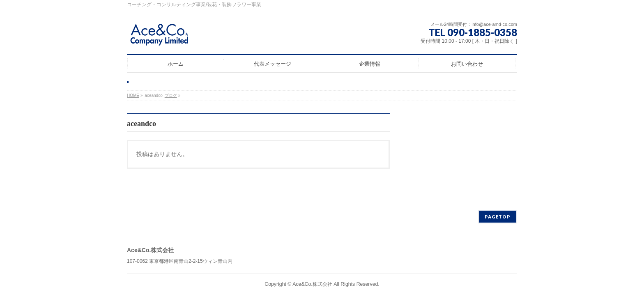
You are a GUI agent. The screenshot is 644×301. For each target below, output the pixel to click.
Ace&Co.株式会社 (312, 284)
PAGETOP (498, 217)
